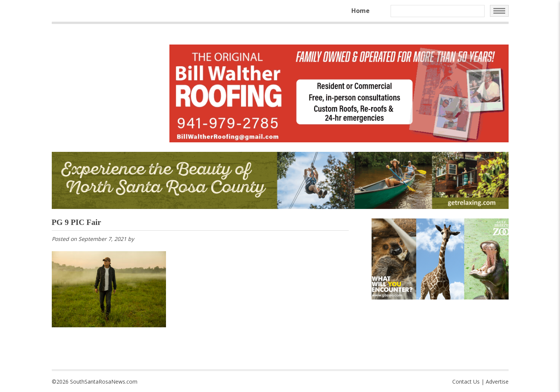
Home (361, 11)
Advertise (497, 382)
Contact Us (466, 382)
